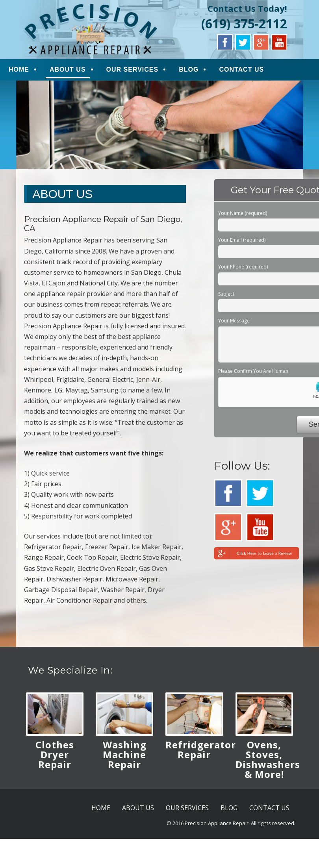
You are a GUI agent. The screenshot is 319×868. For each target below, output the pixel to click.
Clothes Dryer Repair (55, 754)
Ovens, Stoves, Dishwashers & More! (268, 759)
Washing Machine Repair (125, 754)
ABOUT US (68, 69)
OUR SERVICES (133, 69)
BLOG (189, 69)
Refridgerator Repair (201, 750)
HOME (19, 69)
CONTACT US (241, 69)
